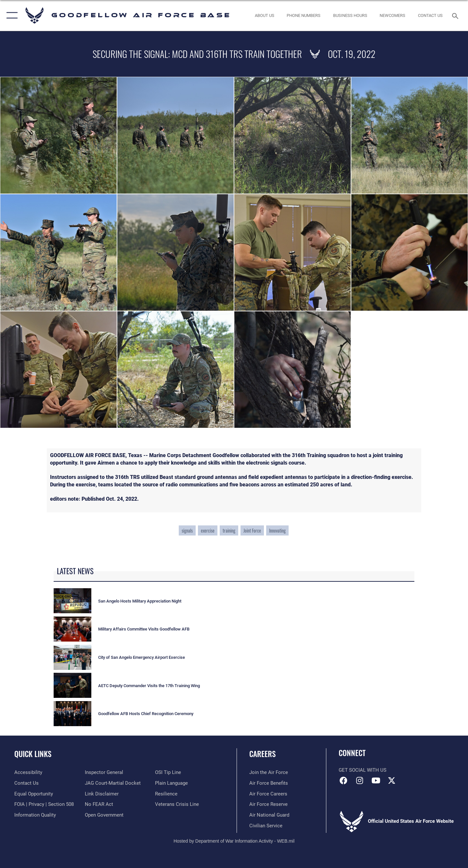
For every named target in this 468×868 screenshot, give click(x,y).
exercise (208, 530)
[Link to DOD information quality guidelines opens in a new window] (35, 815)
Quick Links (33, 754)
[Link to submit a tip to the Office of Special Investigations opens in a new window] (168, 772)
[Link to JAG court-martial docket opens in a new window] (113, 783)
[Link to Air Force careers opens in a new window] (268, 794)
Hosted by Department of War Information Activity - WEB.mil (234, 841)
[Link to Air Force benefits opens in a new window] (269, 783)
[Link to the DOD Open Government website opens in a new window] (104, 815)
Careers (262, 754)
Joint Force (252, 530)
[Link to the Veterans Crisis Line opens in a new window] (177, 804)
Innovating (277, 530)
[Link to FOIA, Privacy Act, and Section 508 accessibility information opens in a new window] (44, 804)
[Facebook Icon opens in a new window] (344, 780)
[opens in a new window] (28, 772)
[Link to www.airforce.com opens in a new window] (269, 772)
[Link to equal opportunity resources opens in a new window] (34, 794)
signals (187, 530)
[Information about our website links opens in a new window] (102, 794)
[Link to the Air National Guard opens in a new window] (269, 815)
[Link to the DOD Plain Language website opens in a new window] (171, 783)
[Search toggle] (456, 15)
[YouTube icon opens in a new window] (376, 780)
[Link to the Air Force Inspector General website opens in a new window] (104, 772)
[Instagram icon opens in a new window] (360, 780)
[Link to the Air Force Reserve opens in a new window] (268, 804)
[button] (11, 15)
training (229, 530)
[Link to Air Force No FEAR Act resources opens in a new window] (99, 804)
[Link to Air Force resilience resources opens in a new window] (166, 794)
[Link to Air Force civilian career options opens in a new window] (266, 826)
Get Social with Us (363, 770)
